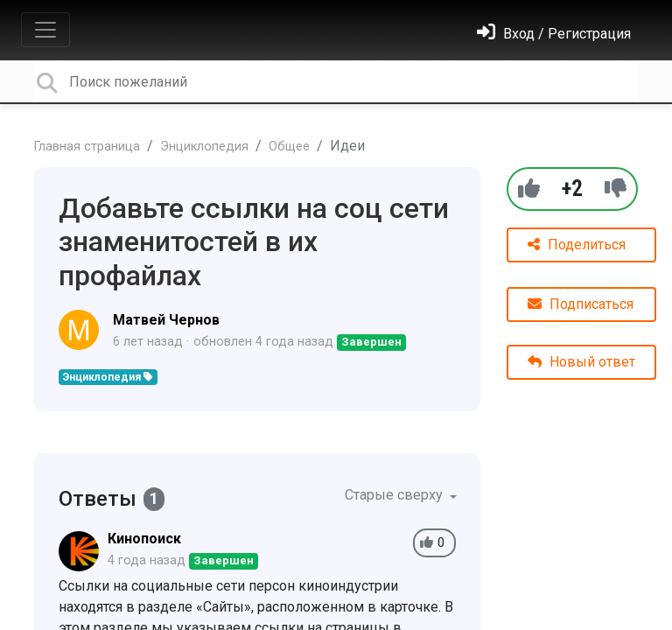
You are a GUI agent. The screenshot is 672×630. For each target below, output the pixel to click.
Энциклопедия (204, 147)
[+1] (529, 189)
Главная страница (87, 147)
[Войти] (554, 34)
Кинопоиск (144, 539)
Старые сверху (395, 495)
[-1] (616, 189)
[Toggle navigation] (45, 30)
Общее (289, 147)
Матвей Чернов (166, 320)
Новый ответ (581, 362)
